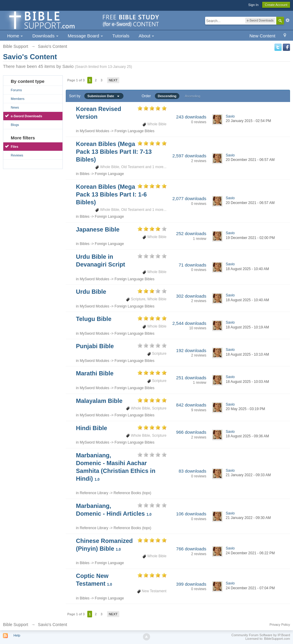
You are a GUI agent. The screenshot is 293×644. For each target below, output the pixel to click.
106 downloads (191, 514)
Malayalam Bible (99, 401)
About (146, 36)
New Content (262, 36)
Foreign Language (109, 174)
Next (113, 80)
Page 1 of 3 (76, 80)
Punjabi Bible (95, 346)
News (15, 107)
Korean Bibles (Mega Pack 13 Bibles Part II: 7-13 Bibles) (114, 152)
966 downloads (191, 432)
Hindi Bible (91, 428)
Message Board (86, 36)
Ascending (192, 96)
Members (18, 99)
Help (17, 635)
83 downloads (192, 471)
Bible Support (16, 625)
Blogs (15, 125)
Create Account (276, 5)
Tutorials (121, 36)
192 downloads (191, 350)
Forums (16, 90)
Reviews (17, 155)
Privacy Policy (280, 625)
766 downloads (191, 549)
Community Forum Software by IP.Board (261, 635)
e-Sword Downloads (26, 116)
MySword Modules (95, 131)
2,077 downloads (189, 198)
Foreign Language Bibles (134, 131)
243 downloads (191, 117)
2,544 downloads (189, 323)
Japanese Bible (98, 229)
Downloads (45, 36)
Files (15, 147)
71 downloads (192, 265)
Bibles (85, 174)
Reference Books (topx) (132, 493)
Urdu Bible (91, 292)
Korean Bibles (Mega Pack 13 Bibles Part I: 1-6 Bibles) (111, 194)
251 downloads (191, 378)
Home (15, 36)
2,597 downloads (189, 156)
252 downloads (191, 233)
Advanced (288, 20)
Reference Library (94, 493)
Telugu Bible (94, 319)
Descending (167, 96)
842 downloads (191, 405)
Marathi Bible (95, 373)
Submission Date (104, 96)
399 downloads (191, 584)
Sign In (253, 5)
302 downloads (191, 296)
